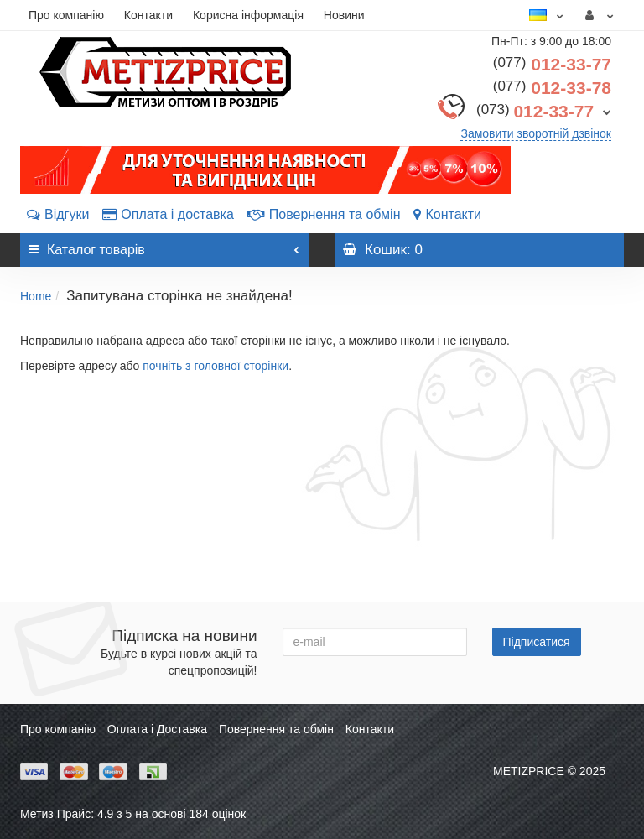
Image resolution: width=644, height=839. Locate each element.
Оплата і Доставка (157, 729)
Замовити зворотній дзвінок (536, 133)
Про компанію (66, 15)
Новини (344, 15)
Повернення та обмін (324, 214)
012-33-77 (552, 64)
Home (36, 296)
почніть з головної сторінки (216, 366)
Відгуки (58, 214)
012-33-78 (552, 88)
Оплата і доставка (168, 214)
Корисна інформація (248, 15)
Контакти (148, 15)
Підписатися (537, 642)
